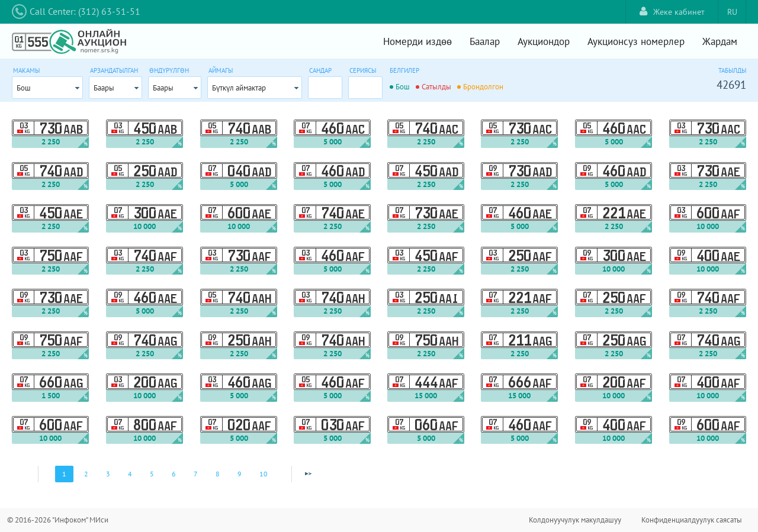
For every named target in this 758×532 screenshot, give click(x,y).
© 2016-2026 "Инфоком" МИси (58, 520)
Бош (24, 88)
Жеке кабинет (672, 12)
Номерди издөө (417, 41)
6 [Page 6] (174, 474)
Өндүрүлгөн (169, 70)
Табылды (732, 70)
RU (732, 12)
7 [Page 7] (196, 474)
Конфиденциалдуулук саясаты (692, 520)
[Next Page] (308, 474)
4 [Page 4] (130, 474)
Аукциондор (544, 41)
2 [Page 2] (86, 474)
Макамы (26, 70)
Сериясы (363, 70)
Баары (104, 88)
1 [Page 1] (64, 474)
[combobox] (47, 88)
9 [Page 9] (240, 474)
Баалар (485, 41)
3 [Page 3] (108, 474)
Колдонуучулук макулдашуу (575, 520)
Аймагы (221, 70)
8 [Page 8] (218, 474)
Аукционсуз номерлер (636, 41)
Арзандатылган (114, 70)
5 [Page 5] (152, 474)
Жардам (720, 41)
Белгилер (404, 70)
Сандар (320, 70)
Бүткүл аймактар (239, 88)
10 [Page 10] (264, 474)
